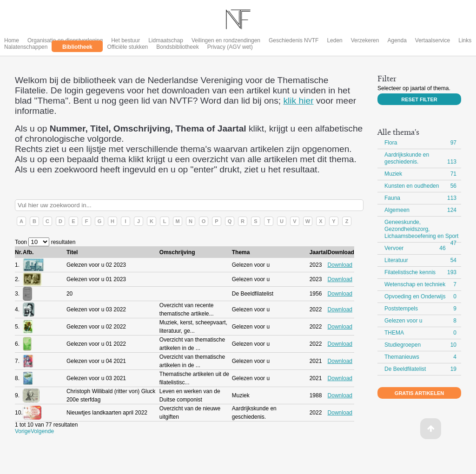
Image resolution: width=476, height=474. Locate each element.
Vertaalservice (433, 40)
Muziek (393, 174)
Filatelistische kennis (410, 272)
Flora (391, 143)
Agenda (397, 40)
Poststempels (401, 309)
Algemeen (397, 210)
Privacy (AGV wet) (230, 47)
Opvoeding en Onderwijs (415, 296)
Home (12, 40)
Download (340, 265)
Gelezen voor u (403, 321)
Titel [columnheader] (72, 252)
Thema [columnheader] (241, 252)
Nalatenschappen (26, 47)
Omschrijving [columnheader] (177, 252)
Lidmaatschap (166, 40)
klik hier (299, 101)
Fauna (392, 198)
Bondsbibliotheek (177, 47)
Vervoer (394, 248)
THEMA (394, 333)
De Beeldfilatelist (405, 369)
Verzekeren (365, 40)
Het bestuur (126, 40)
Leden (334, 40)
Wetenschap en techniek (415, 284)
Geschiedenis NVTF (294, 40)
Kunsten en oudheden (412, 186)
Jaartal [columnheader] (319, 252)
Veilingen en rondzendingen (226, 40)
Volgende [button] (42, 431)
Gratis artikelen (419, 393)
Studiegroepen (403, 345)
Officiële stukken (127, 47)
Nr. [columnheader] (19, 252)
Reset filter (419, 99)
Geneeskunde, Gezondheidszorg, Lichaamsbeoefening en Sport (421, 229)
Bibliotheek (77, 47)
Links (465, 40)
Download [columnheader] (341, 252)
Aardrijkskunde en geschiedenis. (407, 158)
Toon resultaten (45, 242)
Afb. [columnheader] (28, 252)
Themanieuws (402, 357)
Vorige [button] (23, 431)
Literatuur (396, 260)
